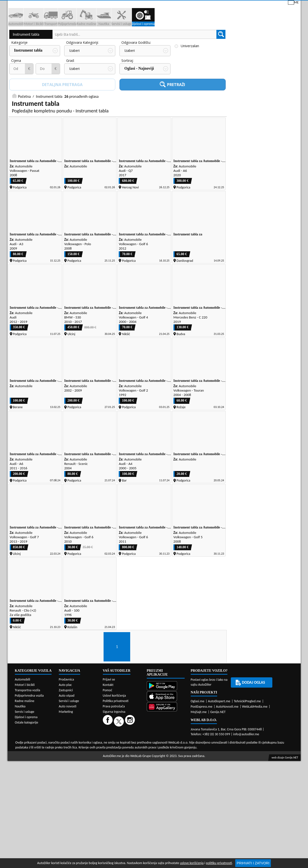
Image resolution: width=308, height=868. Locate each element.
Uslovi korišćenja (114, 742)
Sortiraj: (127, 95)
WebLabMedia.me (255, 753)
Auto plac (65, 731)
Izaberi (74, 85)
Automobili (23, 725)
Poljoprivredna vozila (29, 742)
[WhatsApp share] (258, 513)
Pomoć (108, 736)
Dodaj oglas (285, 37)
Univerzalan (190, 80)
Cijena (16, 95)
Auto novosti (68, 752)
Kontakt (242, 5)
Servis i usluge (25, 758)
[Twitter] (119, 767)
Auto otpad (67, 742)
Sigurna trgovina (114, 758)
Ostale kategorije (27, 768)
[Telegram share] (288, 513)
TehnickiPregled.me (247, 747)
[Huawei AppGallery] (166, 753)
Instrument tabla (26, 69)
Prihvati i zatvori (253, 863)
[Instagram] (131, 767)
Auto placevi (101, 37)
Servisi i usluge (202, 37)
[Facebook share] (238, 513)
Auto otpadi (166, 37)
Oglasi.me (198, 747)
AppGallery (188, 5)
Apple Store (157, 5)
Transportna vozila (28, 736)
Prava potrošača (114, 752)
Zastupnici (134, 37)
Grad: (70, 95)
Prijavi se (267, 5)
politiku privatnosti (219, 863)
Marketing (216, 5)
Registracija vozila (245, 37)
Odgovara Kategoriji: (82, 77)
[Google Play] (166, 732)
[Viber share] (268, 513)
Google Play (126, 5)
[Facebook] (108, 767)
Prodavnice (67, 37)
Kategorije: (20, 77)
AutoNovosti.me (227, 753)
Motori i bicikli (25, 731)
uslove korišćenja (192, 863)
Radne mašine (25, 747)
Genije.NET (218, 758)
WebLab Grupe (141, 802)
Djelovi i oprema (26, 763)
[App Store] (166, 743)
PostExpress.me (202, 753)
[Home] (12, 37)
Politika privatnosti (116, 747)
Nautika (20, 752)
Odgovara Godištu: (136, 77)
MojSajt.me (199, 758)
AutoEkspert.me (219, 747)
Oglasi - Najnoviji (139, 103)
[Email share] (278, 513)
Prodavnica (67, 725)
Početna (24, 131)
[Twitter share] (248, 513)
